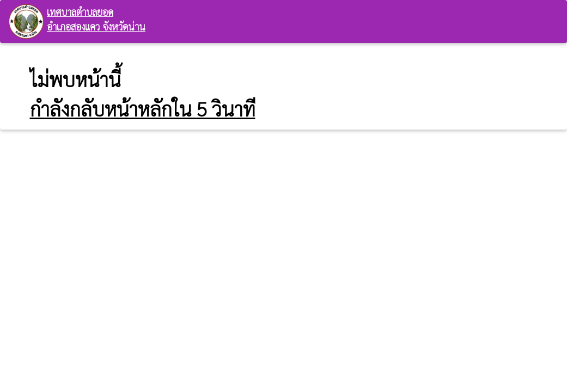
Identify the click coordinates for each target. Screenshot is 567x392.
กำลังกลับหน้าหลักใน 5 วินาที (143, 108)
